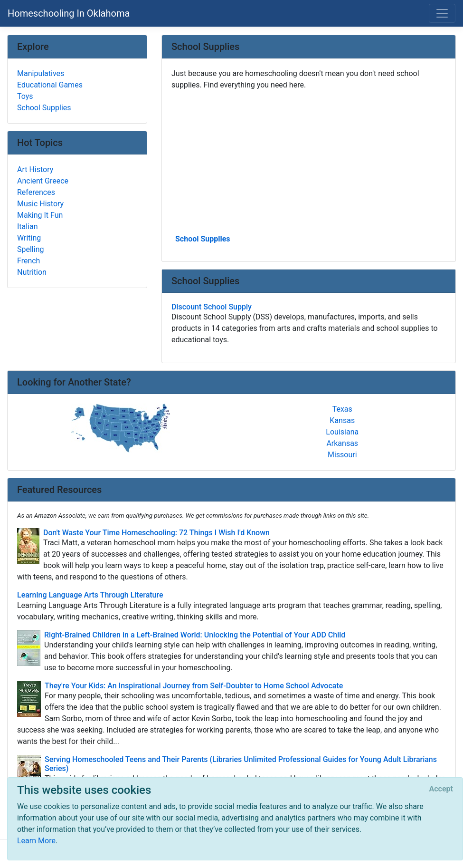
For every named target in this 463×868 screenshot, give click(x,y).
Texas (342, 409)
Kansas (342, 420)
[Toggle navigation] (442, 13)
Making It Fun (40, 215)
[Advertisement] (309, 161)
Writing (29, 238)
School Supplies (203, 239)
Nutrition (32, 272)
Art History (35, 169)
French (28, 261)
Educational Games (50, 85)
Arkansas (342, 443)
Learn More (36, 841)
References (36, 192)
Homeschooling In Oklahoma (69, 13)
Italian (28, 227)
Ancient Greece (43, 181)
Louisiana (342, 432)
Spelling (30, 249)
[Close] (441, 789)
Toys (25, 96)
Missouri (342, 455)
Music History (40, 204)
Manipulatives (41, 73)
